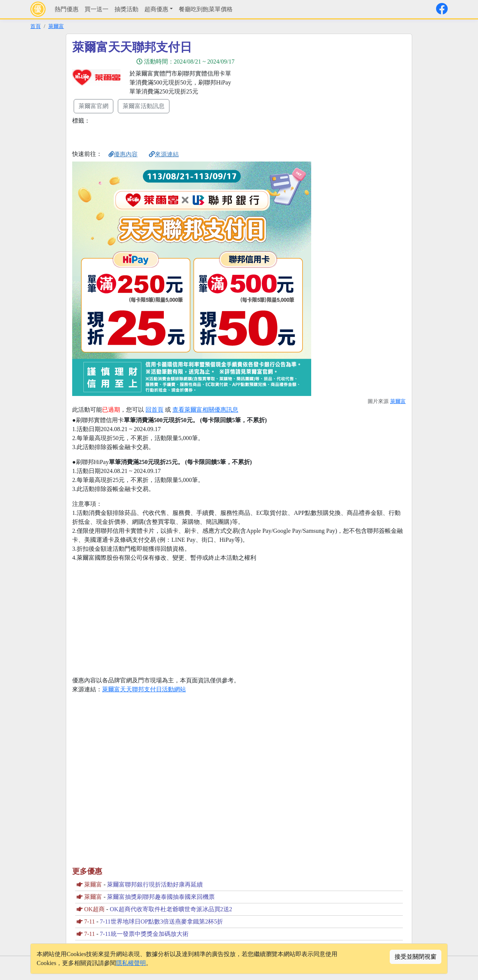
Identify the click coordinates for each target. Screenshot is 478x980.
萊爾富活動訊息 (144, 106)
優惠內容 (123, 154)
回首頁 (154, 410)
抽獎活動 (126, 9)
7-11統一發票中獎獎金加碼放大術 (144, 934)
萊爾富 (56, 26)
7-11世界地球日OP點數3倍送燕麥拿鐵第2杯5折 (161, 921)
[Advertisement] (306, 92)
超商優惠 (156, 9)
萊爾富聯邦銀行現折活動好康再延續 (155, 884)
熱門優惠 (67, 9)
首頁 (36, 26)
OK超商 (94, 909)
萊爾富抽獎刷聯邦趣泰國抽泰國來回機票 (161, 897)
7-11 (90, 921)
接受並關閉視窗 (416, 957)
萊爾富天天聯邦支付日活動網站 (144, 689)
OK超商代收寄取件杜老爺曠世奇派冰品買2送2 (171, 909)
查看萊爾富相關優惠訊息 (205, 410)
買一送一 (96, 9)
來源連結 (164, 154)
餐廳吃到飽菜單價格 (206, 9)
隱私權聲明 (131, 963)
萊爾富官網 (94, 106)
